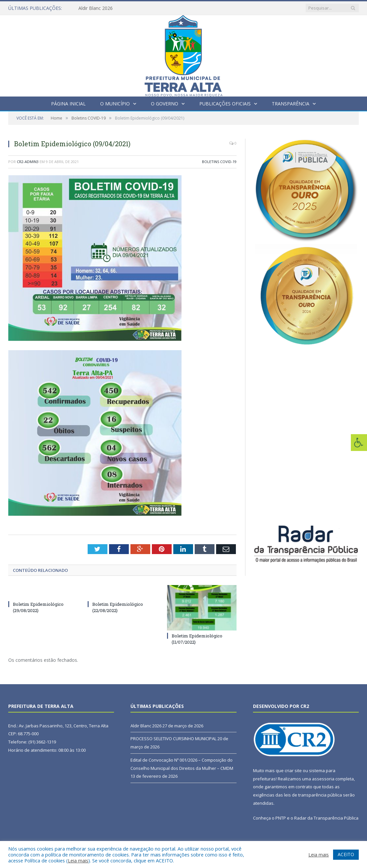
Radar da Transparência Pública (326, 818)
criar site (293, 770)
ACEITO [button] (346, 854)
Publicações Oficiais (225, 104)
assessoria (323, 779)
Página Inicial (68, 104)
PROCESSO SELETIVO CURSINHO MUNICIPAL (173, 739)
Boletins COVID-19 (219, 162)
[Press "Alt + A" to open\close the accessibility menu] (359, 443)
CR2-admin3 (28, 162)
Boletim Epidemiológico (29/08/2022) (38, 607)
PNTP (281, 818)
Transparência (291, 104)
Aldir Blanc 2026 (96, 8)
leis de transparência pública (313, 795)
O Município (115, 104)
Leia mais (78, 860)
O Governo (165, 104)
